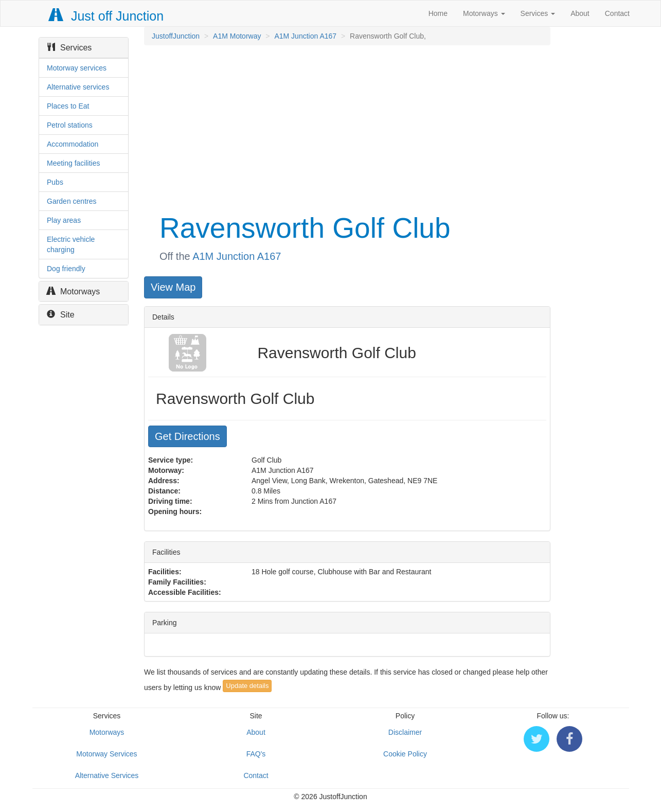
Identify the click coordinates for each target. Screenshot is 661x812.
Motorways (484, 13)
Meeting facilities (74, 163)
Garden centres (72, 201)
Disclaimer (405, 732)
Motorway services (77, 68)
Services (538, 13)
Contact (617, 13)
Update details (247, 686)
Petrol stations (70, 125)
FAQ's (256, 754)
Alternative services (78, 87)
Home (438, 13)
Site (61, 315)
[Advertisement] (346, 128)
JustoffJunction (176, 36)
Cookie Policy (405, 754)
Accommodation (73, 144)
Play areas (64, 220)
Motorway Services (106, 754)
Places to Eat (68, 106)
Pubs (55, 182)
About (580, 13)
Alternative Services (107, 775)
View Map (173, 287)
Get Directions (187, 436)
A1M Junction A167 (305, 36)
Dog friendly (66, 269)
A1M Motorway (237, 36)
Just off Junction (106, 16)
